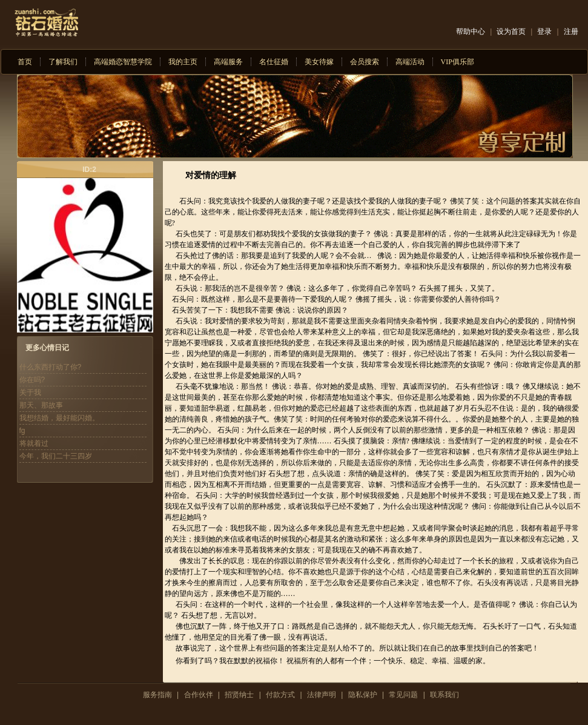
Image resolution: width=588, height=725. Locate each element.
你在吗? (32, 380)
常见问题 (403, 695)
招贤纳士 (239, 695)
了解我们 (63, 62)
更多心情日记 (47, 348)
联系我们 (444, 695)
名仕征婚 (274, 62)
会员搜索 (365, 62)
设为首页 (511, 31)
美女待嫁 (319, 62)
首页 (25, 62)
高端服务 (228, 62)
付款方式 (280, 695)
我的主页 (183, 62)
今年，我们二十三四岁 (56, 456)
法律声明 (322, 695)
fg (22, 431)
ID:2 (89, 170)
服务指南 (157, 695)
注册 (571, 31)
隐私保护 (363, 695)
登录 (544, 31)
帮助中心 (471, 31)
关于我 (30, 392)
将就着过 (34, 443)
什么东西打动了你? (51, 367)
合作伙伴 (199, 695)
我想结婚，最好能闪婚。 (59, 418)
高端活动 (410, 62)
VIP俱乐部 (458, 62)
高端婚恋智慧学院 (123, 62)
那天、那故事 (41, 405)
